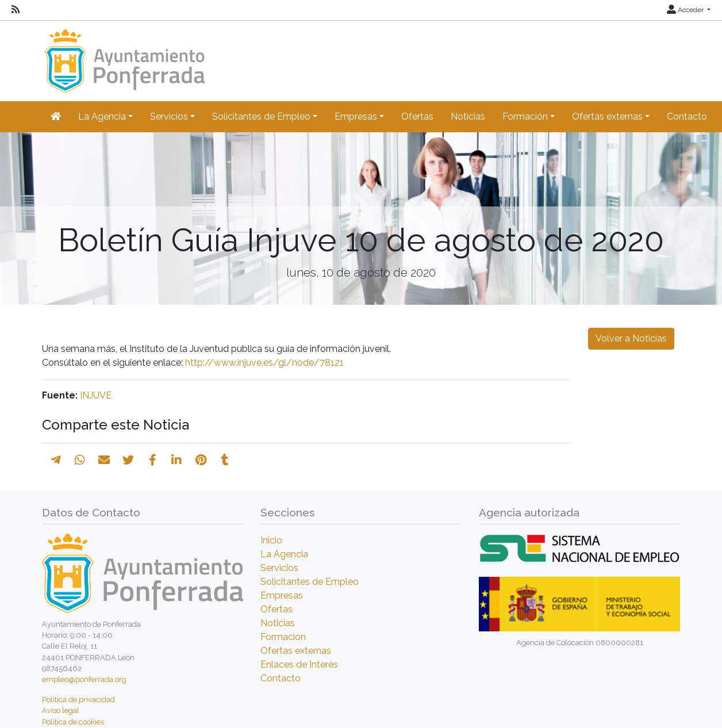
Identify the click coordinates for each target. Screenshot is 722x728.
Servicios (279, 568)
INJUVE (96, 395)
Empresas (282, 595)
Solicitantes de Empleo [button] (261, 116)
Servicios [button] (169, 116)
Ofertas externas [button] (607, 116)
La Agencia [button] (102, 116)
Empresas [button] (356, 116)
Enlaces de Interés (299, 664)
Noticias (468, 116)
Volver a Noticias (631, 338)
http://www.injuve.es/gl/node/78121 (264, 363)
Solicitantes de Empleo (310, 582)
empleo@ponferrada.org (84, 679)
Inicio (271, 540)
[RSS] (16, 10)
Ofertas (417, 116)
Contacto (687, 116)
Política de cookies (73, 722)
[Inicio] (123, 55)
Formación (283, 637)
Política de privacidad (78, 700)
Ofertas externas (296, 651)
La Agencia (284, 554)
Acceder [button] (686, 10)
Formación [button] (525, 116)
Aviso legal (61, 710)
